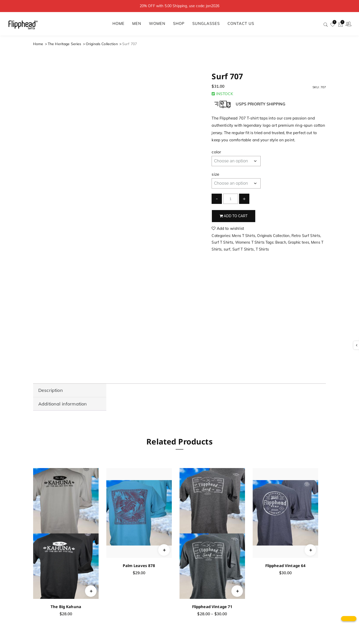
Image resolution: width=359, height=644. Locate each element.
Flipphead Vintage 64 (286, 566)
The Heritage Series (65, 44)
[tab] (70, 390)
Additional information (63, 404)
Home (38, 44)
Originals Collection (102, 44)
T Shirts (262, 249)
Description (51, 390)
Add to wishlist (228, 228)
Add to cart (234, 216)
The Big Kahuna (66, 607)
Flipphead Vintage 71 (212, 607)
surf (227, 249)
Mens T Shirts (244, 236)
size (215, 174)
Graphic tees (299, 242)
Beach (281, 242)
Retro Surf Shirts (306, 236)
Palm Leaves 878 (139, 566)
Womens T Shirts (250, 242)
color (216, 152)
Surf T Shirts (222, 242)
